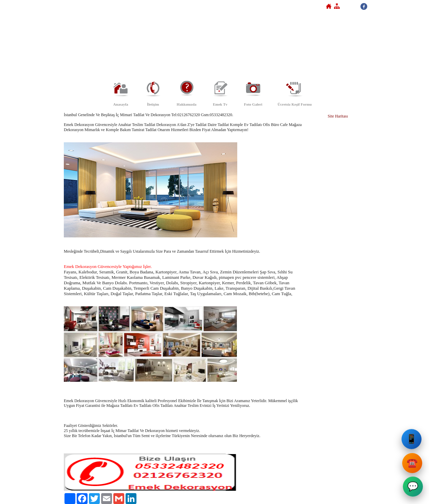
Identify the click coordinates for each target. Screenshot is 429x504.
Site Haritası (338, 116)
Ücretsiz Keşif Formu (295, 104)
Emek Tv (220, 104)
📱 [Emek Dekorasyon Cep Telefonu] (412, 440)
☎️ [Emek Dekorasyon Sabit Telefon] (413, 463)
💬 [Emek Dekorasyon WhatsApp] (412, 487)
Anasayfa (121, 104)
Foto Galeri (253, 104)
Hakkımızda (187, 104)
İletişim (153, 104)
